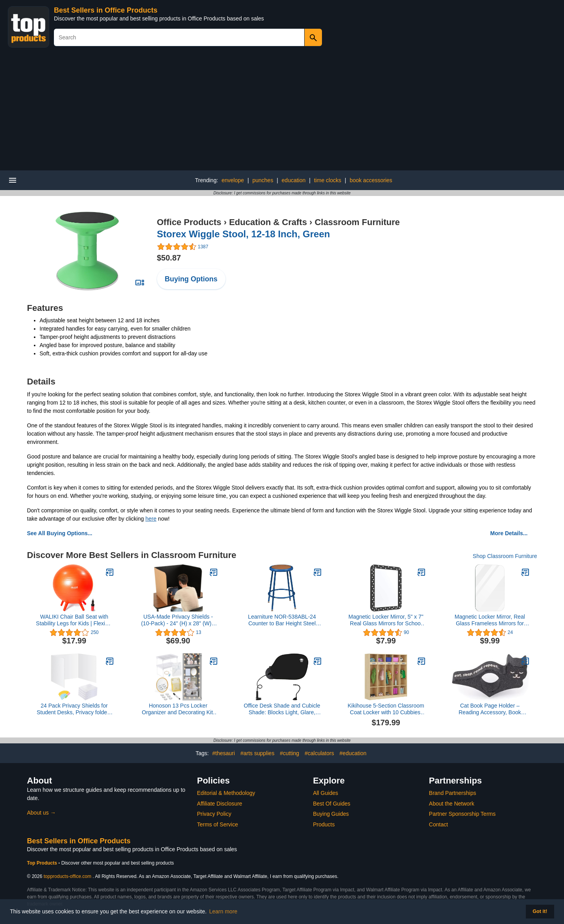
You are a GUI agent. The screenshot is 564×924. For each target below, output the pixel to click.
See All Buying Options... (60, 533)
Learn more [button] (224, 911)
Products (324, 824)
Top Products (43, 863)
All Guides (325, 793)
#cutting (289, 753)
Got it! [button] (540, 911)
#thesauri (224, 753)
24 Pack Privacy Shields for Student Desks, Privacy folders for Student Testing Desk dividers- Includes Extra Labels (74, 709)
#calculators (319, 753)
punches (263, 180)
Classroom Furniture (357, 222)
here (151, 519)
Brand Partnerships (453, 793)
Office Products (189, 222)
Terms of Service (218, 824)
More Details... (509, 533)
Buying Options (191, 279)
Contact (438, 824)
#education (353, 753)
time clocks (328, 180)
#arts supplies (257, 753)
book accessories (371, 180)
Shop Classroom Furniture (505, 556)
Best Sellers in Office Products (106, 10)
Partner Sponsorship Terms (462, 814)
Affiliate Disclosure (220, 804)
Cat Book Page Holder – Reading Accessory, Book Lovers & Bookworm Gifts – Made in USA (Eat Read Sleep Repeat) (490, 709)
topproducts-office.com (67, 876)
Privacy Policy (214, 814)
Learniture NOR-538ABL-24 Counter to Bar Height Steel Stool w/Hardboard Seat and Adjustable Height (282, 620)
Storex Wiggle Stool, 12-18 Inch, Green (244, 234)
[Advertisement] (282, 111)
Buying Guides (331, 814)
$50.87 (169, 258)
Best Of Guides (332, 804)
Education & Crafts (268, 222)
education (294, 180)
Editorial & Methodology (226, 793)
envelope (233, 180)
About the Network (452, 804)
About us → (42, 813)
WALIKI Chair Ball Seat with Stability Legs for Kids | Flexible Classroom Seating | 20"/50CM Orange (74, 620)
